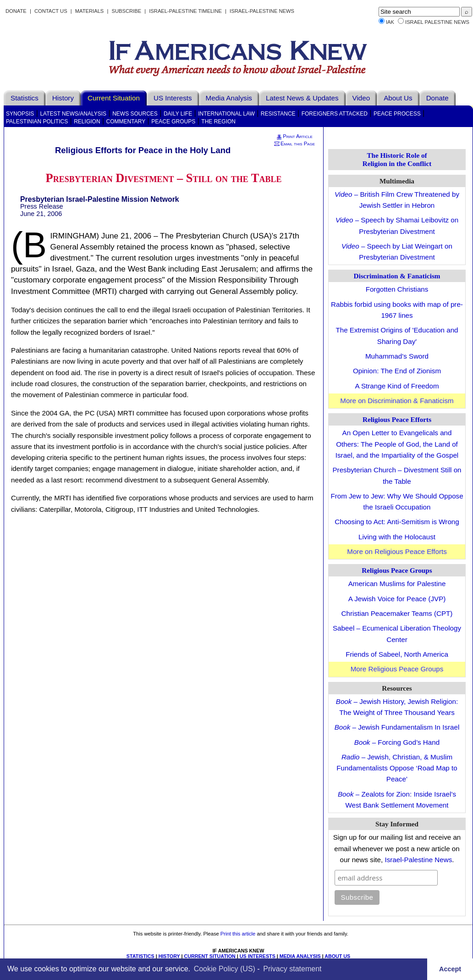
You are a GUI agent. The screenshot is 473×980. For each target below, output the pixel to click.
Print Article (294, 136)
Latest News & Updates (302, 98)
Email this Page (294, 144)
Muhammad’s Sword (397, 356)
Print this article (238, 934)
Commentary (126, 122)
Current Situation (114, 98)
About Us (398, 98)
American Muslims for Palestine (397, 584)
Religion (87, 122)
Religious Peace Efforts (397, 419)
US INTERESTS (258, 956)
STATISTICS (140, 956)
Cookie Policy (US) (225, 969)
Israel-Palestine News (262, 11)
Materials (90, 11)
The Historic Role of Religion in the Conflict (397, 159)
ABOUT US (337, 956)
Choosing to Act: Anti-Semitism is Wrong (397, 522)
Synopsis (20, 114)
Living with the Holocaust (397, 537)
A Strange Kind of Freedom (397, 386)
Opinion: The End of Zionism (397, 371)
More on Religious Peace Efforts (397, 551)
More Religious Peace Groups (397, 669)
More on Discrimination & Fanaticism (397, 401)
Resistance (278, 114)
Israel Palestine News (437, 22)
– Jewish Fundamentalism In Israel (397, 727)
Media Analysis (229, 98)
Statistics (25, 98)
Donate (16, 11)
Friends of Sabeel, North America (397, 654)
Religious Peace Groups (397, 570)
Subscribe (126, 11)
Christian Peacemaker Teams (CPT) (397, 613)
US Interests (173, 98)
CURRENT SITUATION (209, 956)
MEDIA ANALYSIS (300, 956)
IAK (390, 22)
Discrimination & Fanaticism (397, 276)
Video (361, 98)
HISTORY (169, 956)
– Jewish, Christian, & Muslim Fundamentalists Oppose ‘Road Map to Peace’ (397, 768)
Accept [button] (450, 969)
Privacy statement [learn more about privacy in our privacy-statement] (292, 969)
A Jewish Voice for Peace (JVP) (397, 599)
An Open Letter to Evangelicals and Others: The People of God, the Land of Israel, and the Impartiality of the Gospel (397, 444)
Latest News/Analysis (73, 114)
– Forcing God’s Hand (397, 742)
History (63, 98)
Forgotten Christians (397, 289)
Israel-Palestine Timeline (186, 11)
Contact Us (51, 11)
